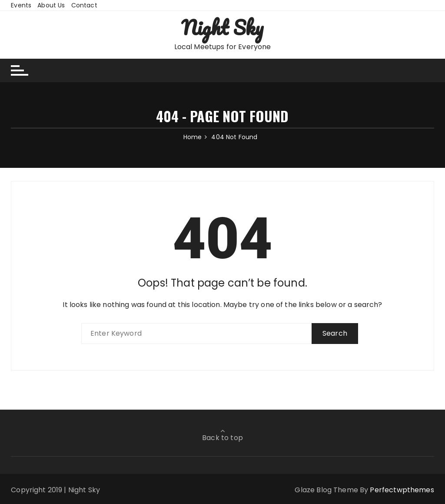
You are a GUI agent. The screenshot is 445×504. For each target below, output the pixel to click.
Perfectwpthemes (402, 490)
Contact (84, 5)
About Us (51, 5)
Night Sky (222, 27)
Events (21, 5)
